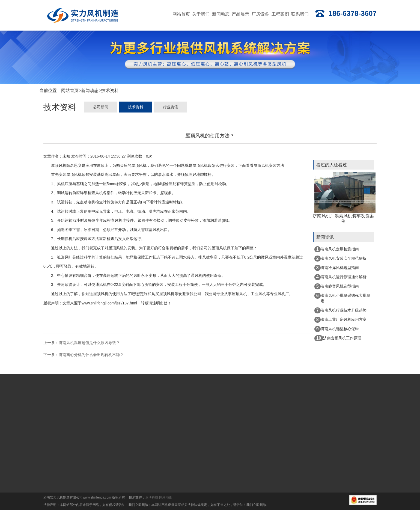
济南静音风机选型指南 (337, 286)
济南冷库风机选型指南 (337, 268)
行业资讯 (171, 108)
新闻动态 (90, 91)
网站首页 (70, 91)
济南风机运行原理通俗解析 (340, 277)
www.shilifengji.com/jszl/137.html (109, 304)
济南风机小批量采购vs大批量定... (342, 298)
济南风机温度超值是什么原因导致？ (89, 343)
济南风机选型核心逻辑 (337, 329)
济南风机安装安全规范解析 (340, 259)
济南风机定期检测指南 (337, 249)
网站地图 (166, 497)
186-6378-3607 (346, 14)
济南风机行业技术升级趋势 (340, 310)
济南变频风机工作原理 (338, 338)
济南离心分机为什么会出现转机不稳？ (91, 355)
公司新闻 (101, 108)
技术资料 (110, 91)
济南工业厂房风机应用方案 (340, 320)
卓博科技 (152, 497)
